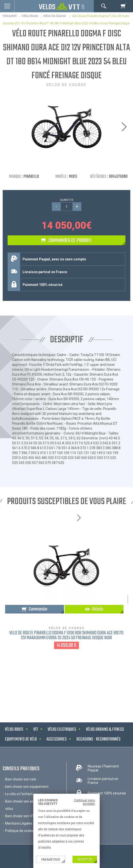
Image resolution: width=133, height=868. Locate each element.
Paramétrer (51, 860)
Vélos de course (55, 16)
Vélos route (30, 16)
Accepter (85, 859)
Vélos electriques (62, 730)
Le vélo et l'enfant (19, 794)
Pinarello (31, 177)
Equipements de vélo (21, 739)
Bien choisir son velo (21, 779)
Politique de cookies (20, 831)
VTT (36, 730)
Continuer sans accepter (84, 802)
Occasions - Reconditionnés (98, 739)
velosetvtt (10, 16)
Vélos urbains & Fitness (105, 730)
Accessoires (57, 739)
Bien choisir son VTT (21, 816)
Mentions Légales (19, 823)
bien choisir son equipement (27, 787)
